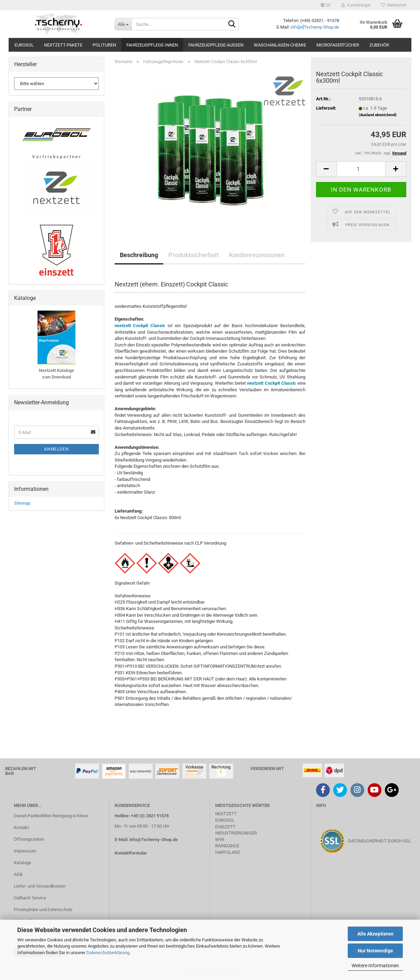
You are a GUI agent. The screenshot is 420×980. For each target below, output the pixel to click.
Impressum (25, 851)
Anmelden (56, 449)
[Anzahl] (361, 169)
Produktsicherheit (193, 255)
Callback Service (30, 898)
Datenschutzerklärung (108, 953)
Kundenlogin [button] (356, 5)
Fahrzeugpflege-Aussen (216, 45)
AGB (18, 874)
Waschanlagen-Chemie (280, 45)
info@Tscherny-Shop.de (154, 840)
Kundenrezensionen (257, 255)
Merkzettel (394, 5)
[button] (326, 5)
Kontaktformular (131, 853)
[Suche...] (123, 24)
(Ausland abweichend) (378, 115)
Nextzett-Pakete (63, 45)
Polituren (104, 45)
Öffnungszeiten (29, 839)
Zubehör (379, 45)
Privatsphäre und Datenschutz (43, 910)
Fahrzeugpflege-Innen (152, 45)
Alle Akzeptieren (375, 934)
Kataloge (22, 863)
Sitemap (22, 503)
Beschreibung (139, 255)
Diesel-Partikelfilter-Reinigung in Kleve (51, 816)
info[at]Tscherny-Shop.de (315, 27)
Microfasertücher (338, 45)
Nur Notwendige (375, 951)
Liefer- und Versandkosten (40, 886)
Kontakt (21, 827)
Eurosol (24, 45)
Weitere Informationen (375, 966)
